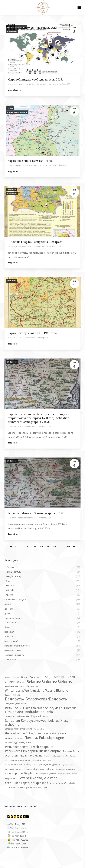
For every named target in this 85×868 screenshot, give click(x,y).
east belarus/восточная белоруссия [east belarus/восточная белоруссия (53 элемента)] (22, 686)
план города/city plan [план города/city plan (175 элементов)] (20, 773)
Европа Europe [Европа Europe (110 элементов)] (40, 716)
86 (55, 546)
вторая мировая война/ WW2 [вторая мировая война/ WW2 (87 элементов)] (21, 764)
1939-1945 (12, 281)
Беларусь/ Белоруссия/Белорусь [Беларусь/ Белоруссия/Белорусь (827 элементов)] (36, 699)
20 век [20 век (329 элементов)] (10, 682)
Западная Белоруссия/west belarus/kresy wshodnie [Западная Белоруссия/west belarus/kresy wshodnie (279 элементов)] (37, 723)
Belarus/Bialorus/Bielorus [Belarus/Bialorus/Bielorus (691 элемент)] (49, 682)
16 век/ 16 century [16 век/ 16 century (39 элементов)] (12, 677)
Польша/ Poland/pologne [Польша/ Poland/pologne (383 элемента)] (44, 738)
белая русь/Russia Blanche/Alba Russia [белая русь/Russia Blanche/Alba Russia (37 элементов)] (60, 756)
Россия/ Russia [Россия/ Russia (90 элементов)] (71, 751)
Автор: (46, 84)
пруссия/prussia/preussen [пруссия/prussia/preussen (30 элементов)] (67, 774)
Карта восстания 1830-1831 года (30, 161)
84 (41, 546)
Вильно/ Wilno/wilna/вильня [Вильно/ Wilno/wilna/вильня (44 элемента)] (17, 716)
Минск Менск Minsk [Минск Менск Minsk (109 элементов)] (55, 733)
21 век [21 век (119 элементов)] (21, 682)
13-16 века (12, 362)
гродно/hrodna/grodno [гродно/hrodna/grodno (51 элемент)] (49, 765)
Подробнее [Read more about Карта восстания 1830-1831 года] (14, 171)
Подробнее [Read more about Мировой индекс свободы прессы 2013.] (14, 90)
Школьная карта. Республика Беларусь (35, 242)
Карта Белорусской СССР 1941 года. (33, 333)
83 (35, 546)
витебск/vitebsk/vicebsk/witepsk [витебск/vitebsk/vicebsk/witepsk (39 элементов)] (18, 760)
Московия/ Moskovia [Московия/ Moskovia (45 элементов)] (14, 738)
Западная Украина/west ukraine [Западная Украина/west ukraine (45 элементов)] (18, 729)
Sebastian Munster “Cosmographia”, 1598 (35, 513)
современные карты (16, 27)
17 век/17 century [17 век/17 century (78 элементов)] (30, 677)
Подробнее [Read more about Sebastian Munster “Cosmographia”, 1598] (14, 534)
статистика (12, 31)
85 (48, 546)
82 (28, 546)
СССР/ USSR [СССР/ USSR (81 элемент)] (11, 756)
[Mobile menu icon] (79, 7)
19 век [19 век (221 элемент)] (70, 677)
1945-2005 (12, 190)
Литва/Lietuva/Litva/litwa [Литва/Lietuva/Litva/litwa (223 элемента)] (23, 733)
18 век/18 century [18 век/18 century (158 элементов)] (53, 677)
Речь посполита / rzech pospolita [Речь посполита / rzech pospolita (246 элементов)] (29, 747)
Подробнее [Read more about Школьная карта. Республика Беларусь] (14, 263)
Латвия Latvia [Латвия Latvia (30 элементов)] (39, 729)
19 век (10, 108)
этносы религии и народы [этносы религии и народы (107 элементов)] (32, 787)
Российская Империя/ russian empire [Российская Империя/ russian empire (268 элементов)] (33, 751)
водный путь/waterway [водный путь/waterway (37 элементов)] (42, 760)
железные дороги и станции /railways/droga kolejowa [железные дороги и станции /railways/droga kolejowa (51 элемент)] (30, 769)
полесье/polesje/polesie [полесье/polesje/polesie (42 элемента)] (46, 774)
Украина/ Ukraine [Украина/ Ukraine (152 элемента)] (31, 755)
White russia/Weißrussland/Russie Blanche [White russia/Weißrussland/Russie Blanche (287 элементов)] (37, 690)
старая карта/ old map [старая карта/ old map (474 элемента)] (39, 778)
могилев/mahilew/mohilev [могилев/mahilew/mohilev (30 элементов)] (65, 769)
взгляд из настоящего (17, 112)
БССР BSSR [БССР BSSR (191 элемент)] (12, 695)
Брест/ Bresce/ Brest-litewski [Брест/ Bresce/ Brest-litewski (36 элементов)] (16, 704)
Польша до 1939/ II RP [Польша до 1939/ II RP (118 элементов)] (18, 742)
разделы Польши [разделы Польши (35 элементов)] (12, 779)
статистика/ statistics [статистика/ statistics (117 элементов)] (64, 783)
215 (68, 546)
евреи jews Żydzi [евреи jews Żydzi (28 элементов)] (68, 765)
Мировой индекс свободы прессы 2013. (35, 80)
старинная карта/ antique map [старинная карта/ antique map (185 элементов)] (27, 783)
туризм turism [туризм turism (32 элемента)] (10, 788)
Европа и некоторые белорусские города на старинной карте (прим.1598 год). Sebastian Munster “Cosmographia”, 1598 (38, 418)
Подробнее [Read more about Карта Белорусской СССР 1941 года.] (14, 344)
